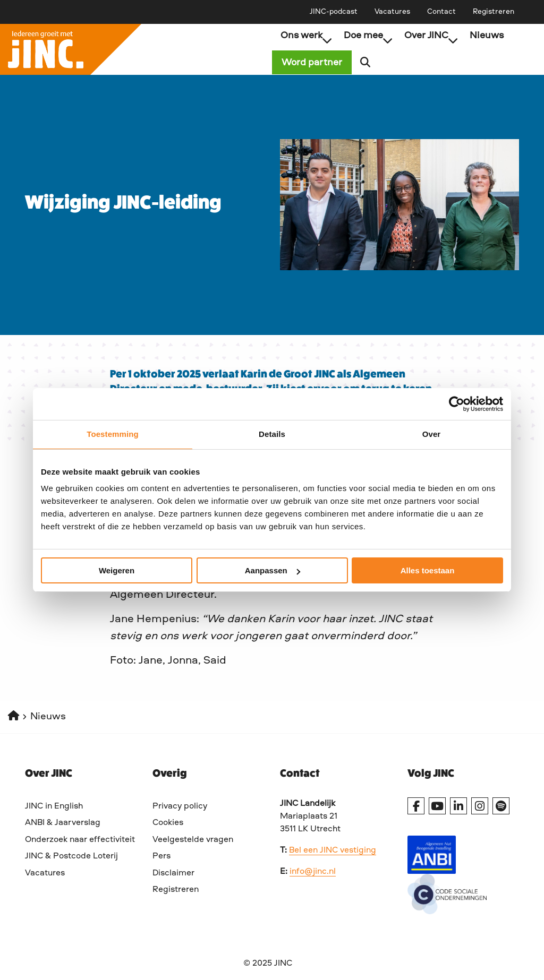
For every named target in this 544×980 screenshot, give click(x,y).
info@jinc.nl (313, 872)
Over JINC (431, 36)
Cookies (168, 823)
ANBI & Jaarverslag (63, 823)
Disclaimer (173, 873)
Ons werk (306, 36)
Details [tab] (272, 434)
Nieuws (487, 36)
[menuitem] (334, 12)
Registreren (494, 12)
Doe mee (368, 36)
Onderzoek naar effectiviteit (80, 840)
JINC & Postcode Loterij (71, 856)
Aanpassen (273, 570)
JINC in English (54, 806)
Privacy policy (180, 806)
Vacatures (392, 12)
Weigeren (117, 570)
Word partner (320, 63)
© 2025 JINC (268, 964)
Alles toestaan (428, 570)
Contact (441, 12)
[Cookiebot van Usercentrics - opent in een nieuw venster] (457, 404)
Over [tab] (432, 434)
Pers (161, 856)
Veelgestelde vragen (193, 840)
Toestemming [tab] (113, 434)
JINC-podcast (334, 12)
